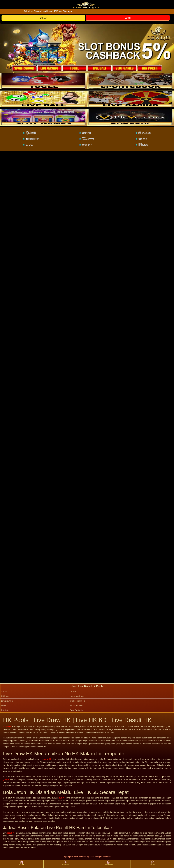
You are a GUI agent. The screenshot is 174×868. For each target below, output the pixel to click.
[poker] (44, 117)
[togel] (44, 81)
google (6, 779)
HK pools (7, 726)
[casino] (131, 99)
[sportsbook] (44, 99)
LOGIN (128, 18)
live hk (62, 798)
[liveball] (131, 117)
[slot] (131, 81)
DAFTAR (43, 18)
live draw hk (46, 759)
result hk (11, 833)
